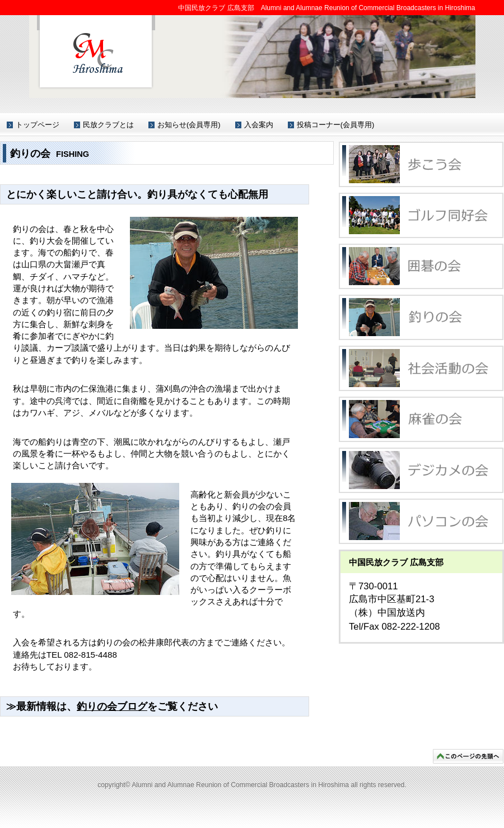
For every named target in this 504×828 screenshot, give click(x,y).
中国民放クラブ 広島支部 (96, 52)
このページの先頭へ (468, 756)
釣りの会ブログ (112, 706)
